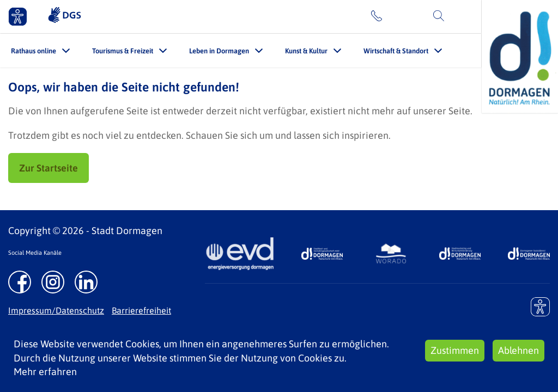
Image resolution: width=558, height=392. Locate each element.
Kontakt (402, 16)
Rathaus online (34, 51)
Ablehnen (518, 350)
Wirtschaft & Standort (396, 51)
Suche (461, 16)
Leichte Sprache (324, 16)
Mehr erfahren (45, 372)
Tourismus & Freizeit (123, 51)
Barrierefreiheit (141, 310)
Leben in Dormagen (219, 51)
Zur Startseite (48, 168)
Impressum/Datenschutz (56, 310)
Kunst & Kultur (306, 51)
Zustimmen (455, 350)
